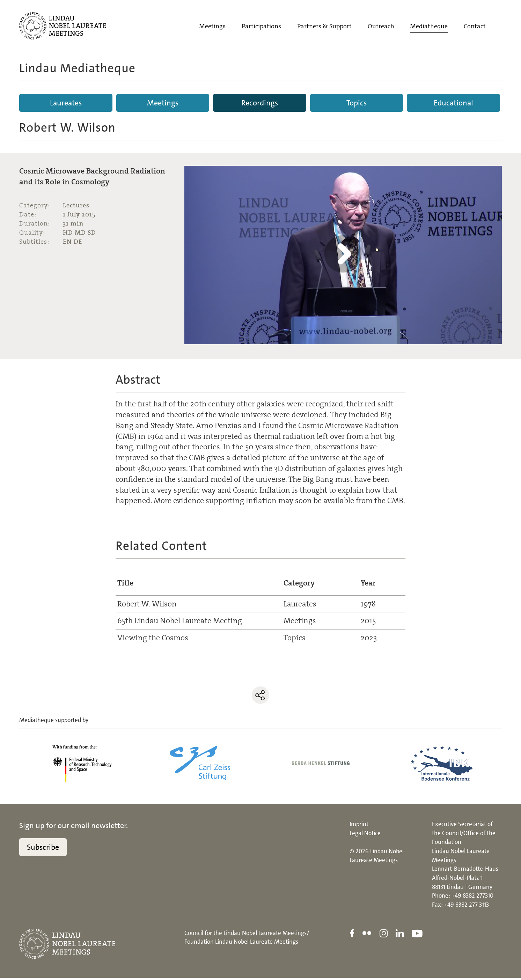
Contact (475, 27)
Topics (357, 103)
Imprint (359, 826)
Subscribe (43, 849)
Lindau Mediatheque (77, 68)
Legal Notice (365, 835)
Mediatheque (429, 27)
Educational (453, 103)
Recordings (260, 103)
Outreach (381, 27)
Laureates (66, 103)
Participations (261, 27)
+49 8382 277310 (472, 898)
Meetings (212, 27)
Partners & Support (324, 27)
